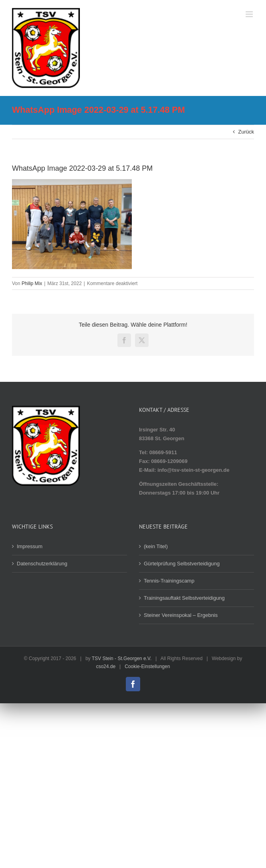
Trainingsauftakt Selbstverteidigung (184, 598)
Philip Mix (32, 283)
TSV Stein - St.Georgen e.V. (122, 658)
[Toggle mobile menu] (250, 14)
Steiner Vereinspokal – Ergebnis (181, 615)
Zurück (246, 132)
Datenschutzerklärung (42, 564)
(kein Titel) (156, 546)
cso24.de (106, 666)
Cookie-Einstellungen (147, 666)
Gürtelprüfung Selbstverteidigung (182, 564)
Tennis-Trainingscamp (169, 581)
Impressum (30, 546)
